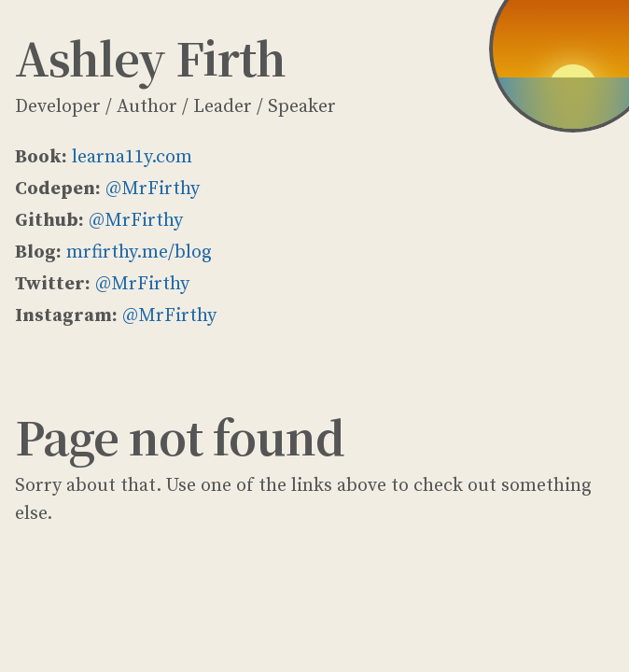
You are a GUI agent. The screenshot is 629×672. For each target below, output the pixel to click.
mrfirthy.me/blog (139, 252)
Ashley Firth (150, 57)
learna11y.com (132, 157)
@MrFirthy (153, 189)
